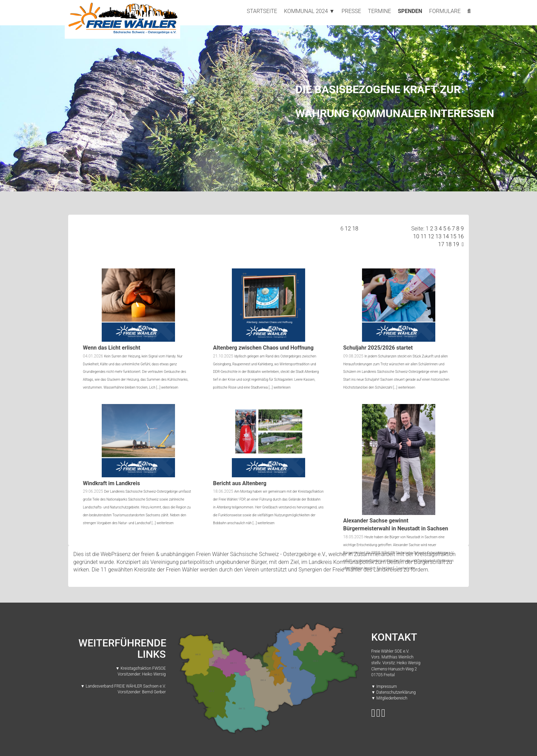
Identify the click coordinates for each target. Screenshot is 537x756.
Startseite (262, 11)
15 (453, 236)
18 (355, 229)
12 (348, 229)
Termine (379, 11)
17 (441, 244)
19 (456, 244)
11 (424, 236)
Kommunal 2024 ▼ (309, 11)
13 (438, 236)
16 (461, 236)
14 (446, 236)
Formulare (445, 11)
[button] (40, 108)
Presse (351, 11)
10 (416, 236)
